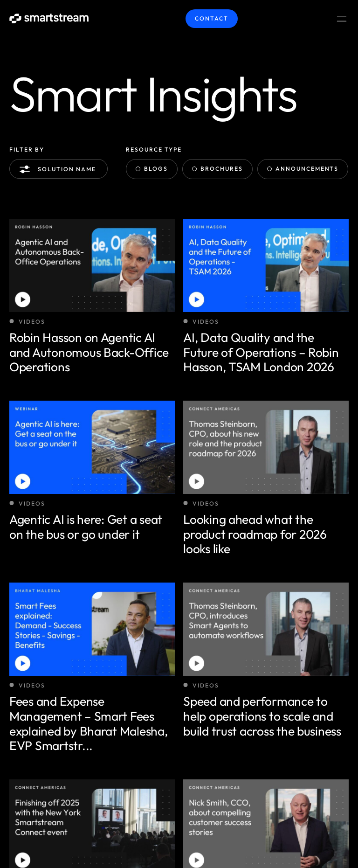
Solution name (59, 169)
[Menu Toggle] (342, 19)
